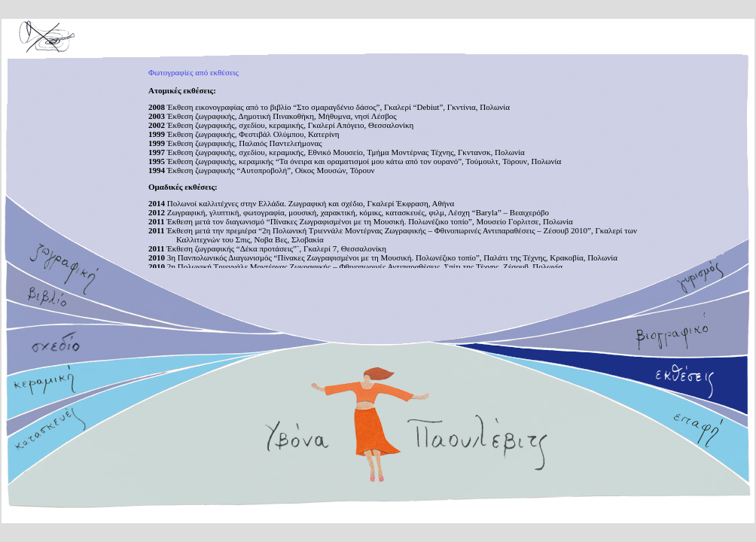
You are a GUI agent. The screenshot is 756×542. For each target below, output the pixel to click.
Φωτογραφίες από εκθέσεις (194, 72)
